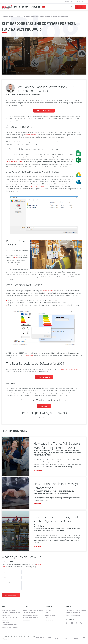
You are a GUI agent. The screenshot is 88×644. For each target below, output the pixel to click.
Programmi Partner (73, 613)
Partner (79, 2)
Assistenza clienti (29, 613)
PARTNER (69, 606)
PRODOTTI (17, 7)
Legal (84, 638)
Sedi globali (49, 620)
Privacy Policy (76, 638)
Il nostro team (50, 615)
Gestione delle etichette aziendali (10, 619)
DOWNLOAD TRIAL (44, 377)
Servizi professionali (30, 618)
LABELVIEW (34, 186)
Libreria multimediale (31, 615)
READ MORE (37, 470)
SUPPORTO (25, 7)
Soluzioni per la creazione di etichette (11, 614)
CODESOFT (44, 186)
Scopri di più (57, 638)
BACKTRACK (5, 622)
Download (27, 620)
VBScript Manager (28, 355)
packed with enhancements (69, 369)
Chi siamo (48, 610)
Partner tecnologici (73, 615)
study (16, 258)
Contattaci (81, 7)
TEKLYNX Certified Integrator (76, 610)
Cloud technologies (31, 135)
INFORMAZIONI (35, 7)
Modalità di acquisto (9, 610)
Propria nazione (7, 17)
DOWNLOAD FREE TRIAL (44, 111)
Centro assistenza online (32, 610)
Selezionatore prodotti (10, 627)
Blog (18, 17)
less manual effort (48, 291)
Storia (47, 613)
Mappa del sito (66, 638)
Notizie (47, 618)
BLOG (43, 7)
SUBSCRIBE (44, 406)
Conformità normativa (10, 625)
